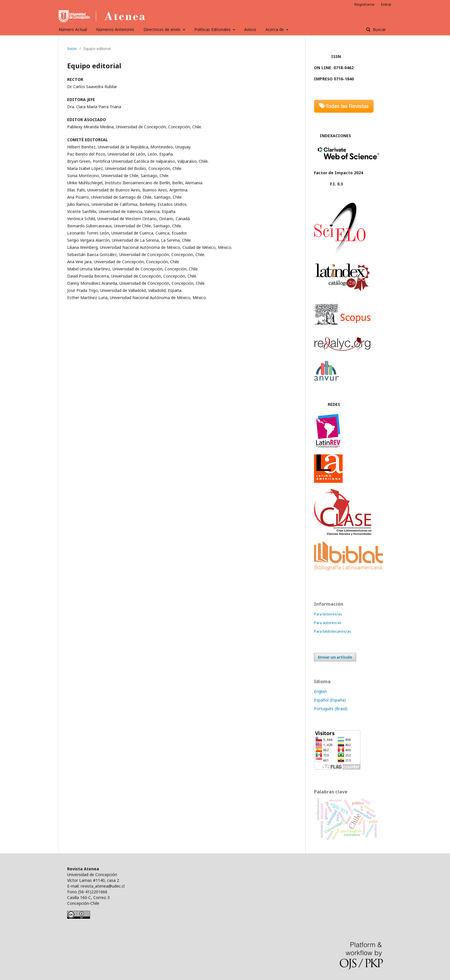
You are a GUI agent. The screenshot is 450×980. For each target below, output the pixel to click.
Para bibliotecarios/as (333, 631)
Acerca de (275, 29)
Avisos (250, 29)
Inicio (72, 49)
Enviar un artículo (335, 657)
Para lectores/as (328, 614)
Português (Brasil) (331, 709)
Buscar (379, 29)
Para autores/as (328, 623)
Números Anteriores (115, 29)
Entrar (386, 4)
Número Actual (73, 29)
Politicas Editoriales (213, 29)
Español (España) (330, 700)
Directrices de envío (163, 29)
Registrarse (364, 4)
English (320, 691)
